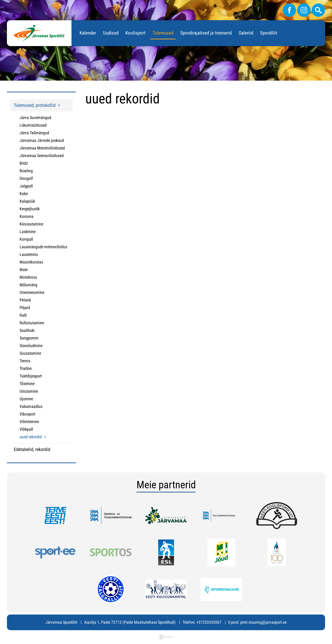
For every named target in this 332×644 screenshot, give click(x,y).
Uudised (111, 33)
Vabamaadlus (31, 406)
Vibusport (27, 414)
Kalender (88, 33)
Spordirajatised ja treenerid (206, 33)
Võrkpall (26, 429)
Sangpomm (29, 338)
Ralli (23, 315)
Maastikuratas (31, 262)
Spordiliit (269, 33)
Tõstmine (27, 384)
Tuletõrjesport (31, 376)
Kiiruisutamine (31, 224)
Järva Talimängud (34, 133)
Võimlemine (29, 422)
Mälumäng (28, 285)
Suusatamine (30, 353)
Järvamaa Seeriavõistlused (42, 156)
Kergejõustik (30, 209)
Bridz (24, 163)
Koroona (27, 216)
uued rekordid (31, 437)
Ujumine (26, 399)
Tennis (25, 361)
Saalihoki (27, 330)
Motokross (28, 277)
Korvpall (26, 239)
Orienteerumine (32, 292)
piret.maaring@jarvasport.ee (263, 622)
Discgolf (26, 178)
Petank (25, 300)
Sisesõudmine (31, 346)
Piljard (25, 308)
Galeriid (246, 33)
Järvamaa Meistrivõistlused (42, 148)
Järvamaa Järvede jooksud (42, 140)
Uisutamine (29, 391)
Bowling (26, 171)
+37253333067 (209, 622)
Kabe (24, 194)
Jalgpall (26, 186)
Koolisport (135, 33)
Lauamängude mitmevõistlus (43, 247)
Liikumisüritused (33, 125)
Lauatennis (29, 254)
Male (24, 270)
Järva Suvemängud (35, 118)
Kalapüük (27, 201)
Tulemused (163, 33)
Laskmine (28, 232)
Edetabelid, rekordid (32, 449)
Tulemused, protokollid (35, 105)
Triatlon (26, 368)
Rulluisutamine (32, 323)
